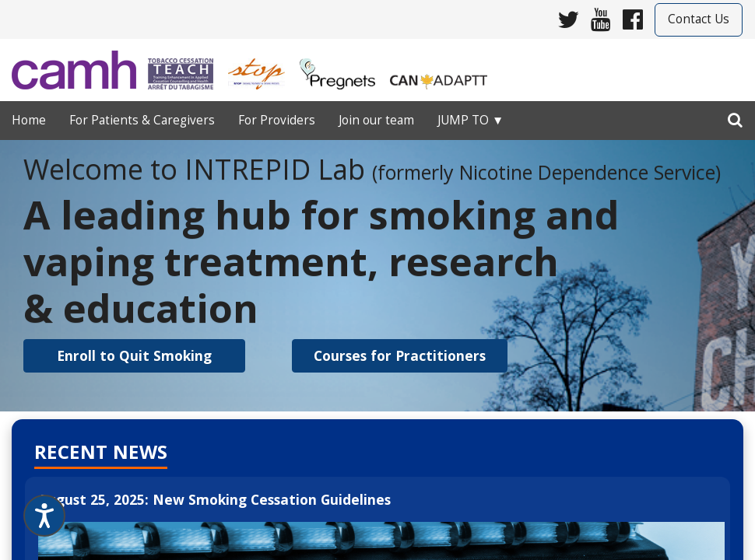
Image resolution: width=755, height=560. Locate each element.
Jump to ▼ (471, 120)
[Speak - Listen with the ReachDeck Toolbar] (44, 516)
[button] (134, 356)
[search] (735, 117)
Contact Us (699, 19)
